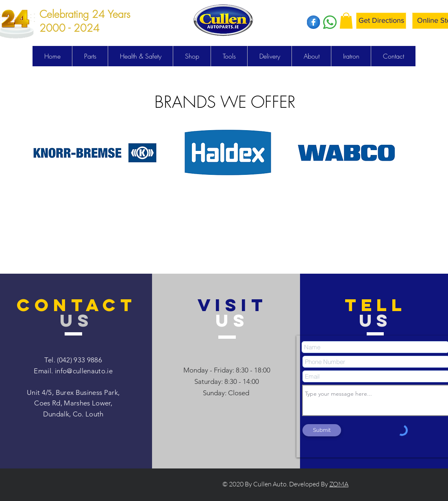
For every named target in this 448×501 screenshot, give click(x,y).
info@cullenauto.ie (84, 371)
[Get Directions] (381, 21)
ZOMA (339, 484)
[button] (346, 21)
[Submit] (322, 430)
